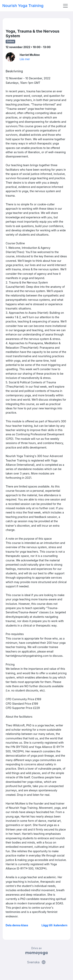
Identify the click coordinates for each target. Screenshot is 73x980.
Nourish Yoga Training (23, 6)
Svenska (36, 962)
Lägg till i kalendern (54, 925)
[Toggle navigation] (65, 6)
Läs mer (25, 59)
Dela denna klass (17, 925)
